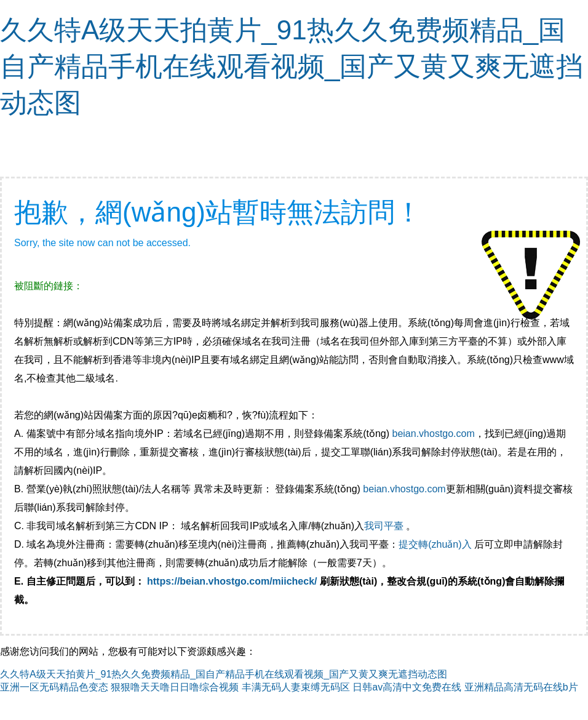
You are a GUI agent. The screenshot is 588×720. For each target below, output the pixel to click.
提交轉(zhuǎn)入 (435, 544)
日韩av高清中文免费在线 (407, 687)
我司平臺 (385, 526)
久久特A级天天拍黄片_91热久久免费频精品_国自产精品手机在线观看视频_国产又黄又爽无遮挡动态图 (292, 66)
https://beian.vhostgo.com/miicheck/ (232, 581)
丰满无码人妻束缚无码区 (296, 687)
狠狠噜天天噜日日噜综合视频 (175, 687)
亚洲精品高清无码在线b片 (521, 687)
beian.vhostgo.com (433, 434)
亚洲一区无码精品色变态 (54, 687)
